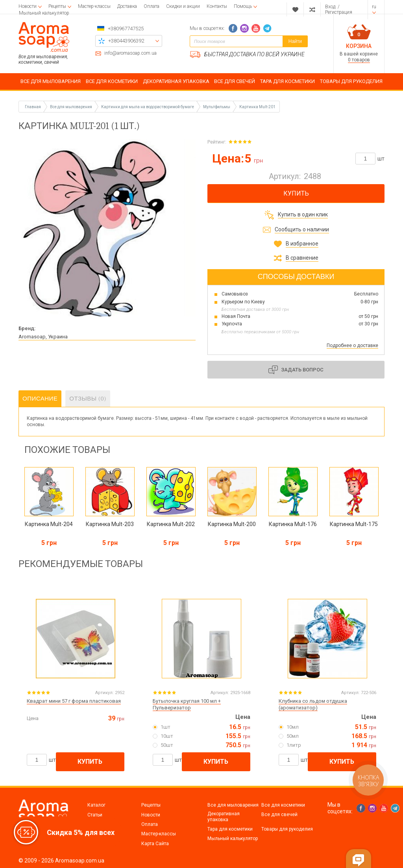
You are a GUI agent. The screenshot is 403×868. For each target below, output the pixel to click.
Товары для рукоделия (287, 829)
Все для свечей (279, 814)
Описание (40, 399)
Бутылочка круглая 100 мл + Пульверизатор (187, 704)
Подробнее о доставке (352, 345)
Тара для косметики (230, 829)
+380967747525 (126, 29)
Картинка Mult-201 (257, 107)
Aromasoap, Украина (43, 337)
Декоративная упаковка (224, 816)
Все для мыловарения (233, 805)
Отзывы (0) (88, 399)
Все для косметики (283, 805)
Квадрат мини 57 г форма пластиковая (74, 701)
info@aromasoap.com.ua (130, 53)
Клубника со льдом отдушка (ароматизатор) (313, 704)
